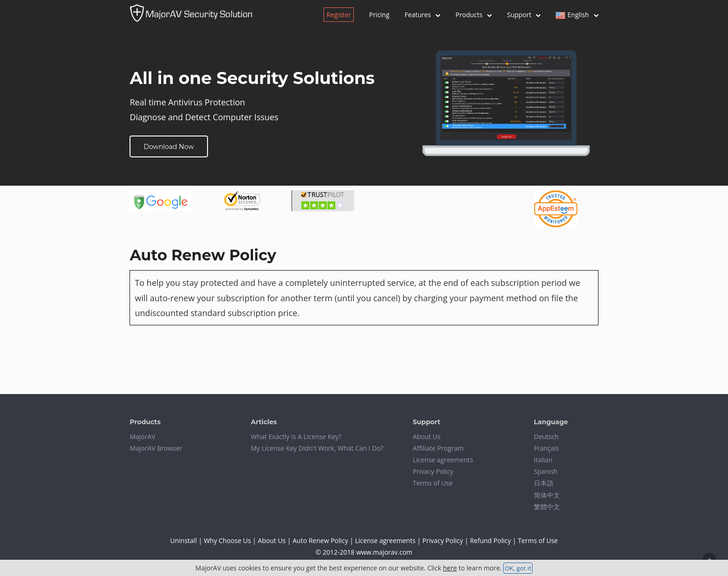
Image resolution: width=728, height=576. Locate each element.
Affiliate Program (438, 448)
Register (339, 15)
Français (546, 448)
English (577, 15)
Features (423, 15)
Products (474, 15)
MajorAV (142, 437)
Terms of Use (433, 483)
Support (524, 15)
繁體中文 (547, 507)
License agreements (443, 460)
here (450, 568)
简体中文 (547, 495)
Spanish (546, 471)
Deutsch (546, 437)
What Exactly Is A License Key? (296, 437)
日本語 (544, 483)
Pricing (379, 15)
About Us (427, 437)
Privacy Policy (433, 471)
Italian (543, 460)
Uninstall (184, 540)
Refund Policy (490, 540)
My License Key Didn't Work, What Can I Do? (317, 448)
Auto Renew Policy (320, 540)
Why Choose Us (227, 540)
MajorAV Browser (156, 448)
